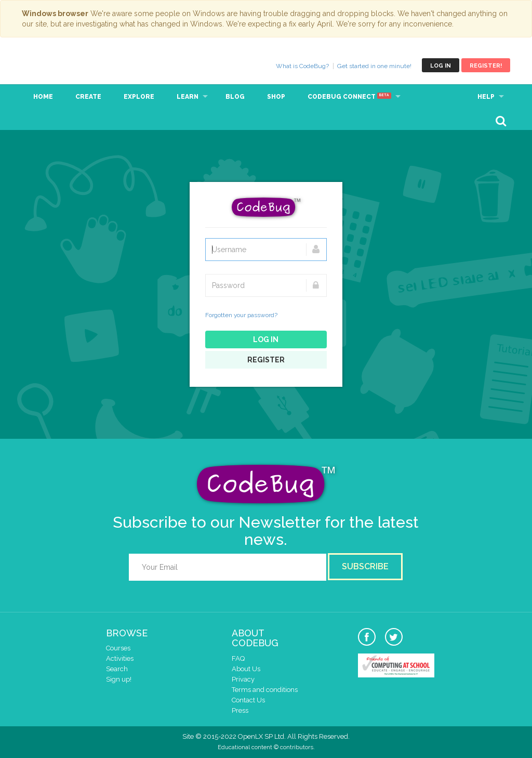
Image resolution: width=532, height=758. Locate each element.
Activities (120, 658)
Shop (276, 97)
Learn (188, 97)
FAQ (238, 658)
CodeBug (57, 65)
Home (43, 97)
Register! (486, 66)
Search (117, 669)
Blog (235, 97)
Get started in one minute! (374, 66)
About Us (246, 669)
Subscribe (365, 566)
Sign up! (119, 679)
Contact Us (248, 700)
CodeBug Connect (349, 97)
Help (486, 97)
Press (240, 710)
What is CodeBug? (302, 66)
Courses (118, 648)
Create (88, 97)
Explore (139, 97)
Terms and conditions (265, 690)
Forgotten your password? (241, 315)
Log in (441, 66)
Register (266, 360)
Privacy (243, 679)
